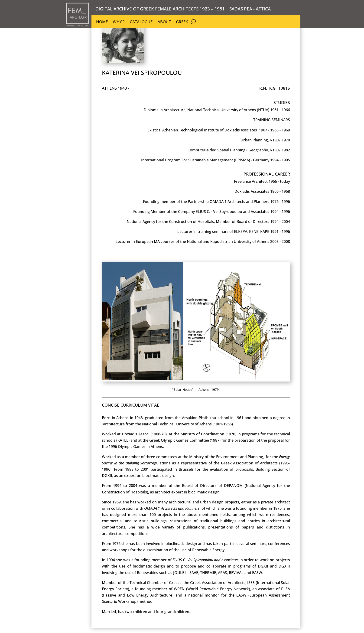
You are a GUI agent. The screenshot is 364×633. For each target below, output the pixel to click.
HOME (102, 22)
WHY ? (119, 22)
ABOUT (164, 22)
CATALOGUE (141, 22)
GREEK (182, 22)
